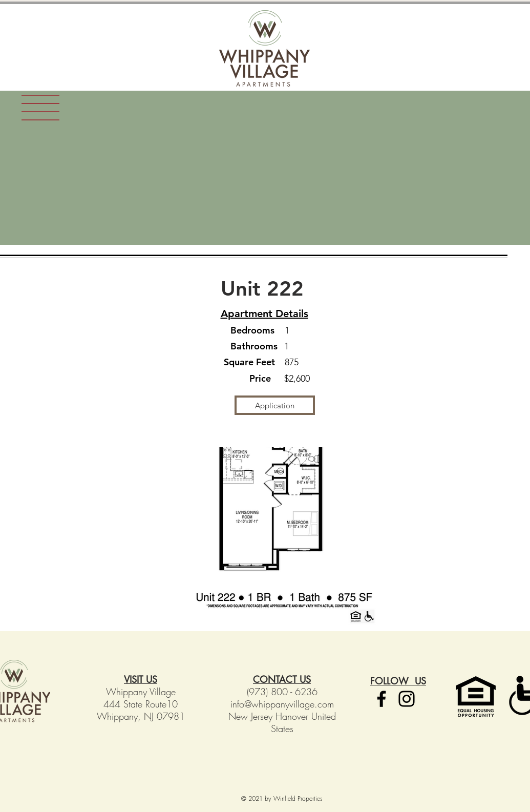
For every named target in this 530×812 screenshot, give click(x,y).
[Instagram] (407, 699)
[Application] (275, 405)
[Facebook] (381, 699)
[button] (40, 108)
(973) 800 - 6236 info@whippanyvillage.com (282, 698)
